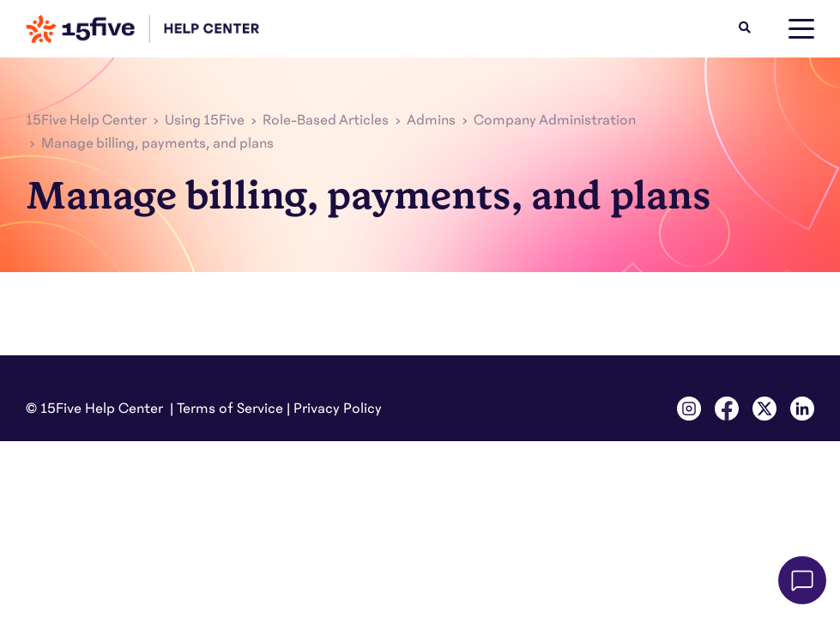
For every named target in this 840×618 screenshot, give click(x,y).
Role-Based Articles (326, 120)
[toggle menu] (801, 29)
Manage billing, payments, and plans (157, 143)
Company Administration (555, 120)
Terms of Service (230, 409)
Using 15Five (205, 120)
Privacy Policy (338, 409)
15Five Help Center (86, 120)
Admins (431, 120)
